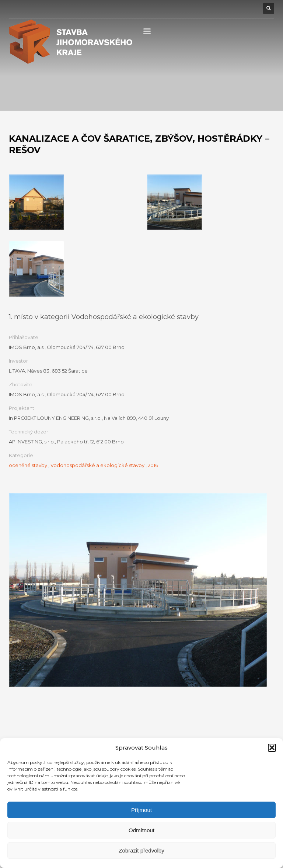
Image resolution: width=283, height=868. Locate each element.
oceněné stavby (28, 465)
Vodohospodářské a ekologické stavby (97, 465)
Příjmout (141, 810)
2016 (153, 465)
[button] (272, 748)
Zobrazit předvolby (141, 850)
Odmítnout (141, 830)
